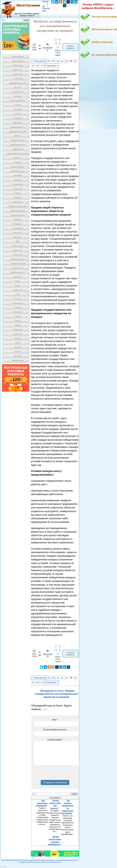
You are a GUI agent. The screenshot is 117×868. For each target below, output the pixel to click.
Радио (18, 281)
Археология (18, 70)
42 (67, 61)
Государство (18, 118)
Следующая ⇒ (51, 66)
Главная (45, 1)
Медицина (18, 220)
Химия (18, 343)
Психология (18, 277)
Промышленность (18, 272)
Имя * (55, 720)
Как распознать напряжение (42, 803)
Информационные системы (18, 153)
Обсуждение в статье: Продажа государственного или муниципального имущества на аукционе (56, 694)
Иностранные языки (18, 145)
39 (53, 61)
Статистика (18, 299)
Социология (18, 290)
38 (49, 61)
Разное (18, 286)
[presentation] (55, 774)
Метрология (18, 233)
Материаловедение (18, 211)
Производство (18, 268)
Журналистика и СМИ (18, 131)
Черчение (18, 347)
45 (33, 66)
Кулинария (18, 175)
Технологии (18, 312)
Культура (18, 180)
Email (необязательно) (55, 730)
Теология (18, 308)
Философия (18, 334)
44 (75, 61)
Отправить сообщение (55, 782)
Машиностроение (18, 215)
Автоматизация (18, 57)
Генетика (18, 105)
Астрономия (18, 79)
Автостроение (18, 61)
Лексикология (18, 184)
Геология (18, 114)
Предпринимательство (18, 83)
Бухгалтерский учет (18, 101)
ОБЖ (18, 242)
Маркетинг (18, 197)
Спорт (18, 294)
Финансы (18, 338)
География (18, 109)
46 (37, 66)
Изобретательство (18, 140)
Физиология (18, 330)
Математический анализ (18, 206)
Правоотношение (18, 259)
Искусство (18, 158)
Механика (18, 237)
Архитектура (18, 74)
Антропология (18, 65)
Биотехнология (18, 92)
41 (62, 61)
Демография (18, 123)
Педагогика (18, 250)
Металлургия (18, 228)
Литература (18, 189)
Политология (18, 255)
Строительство (18, 303)
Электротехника (18, 360)
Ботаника (18, 96)
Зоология (18, 136)
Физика (18, 325)
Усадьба (18, 321)
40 (58, 61)
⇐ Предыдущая (39, 61)
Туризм (18, 316)
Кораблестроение (18, 171)
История (18, 162)
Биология (18, 87)
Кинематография (18, 167)
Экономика (18, 356)
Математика (18, 202)
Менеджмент (18, 224)
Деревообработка (18, 127)
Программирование (18, 264)
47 (42, 66)
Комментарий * (55, 740)
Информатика (18, 149)
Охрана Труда (18, 246)
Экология (18, 352)
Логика (18, 193)
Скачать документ (71, 47)
